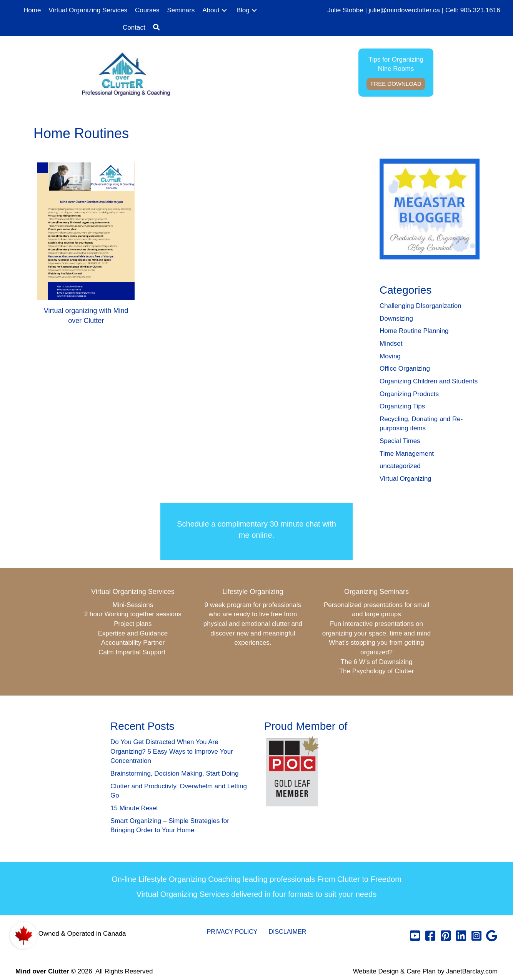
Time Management (407, 454)
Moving (390, 356)
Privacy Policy (232, 932)
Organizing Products (409, 394)
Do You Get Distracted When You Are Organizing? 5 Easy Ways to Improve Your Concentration (172, 751)
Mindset (391, 344)
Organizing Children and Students (429, 381)
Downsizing (396, 319)
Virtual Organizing (406, 479)
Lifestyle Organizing (253, 592)
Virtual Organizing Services (133, 592)
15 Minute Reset (134, 808)
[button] (224, 11)
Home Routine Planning (414, 331)
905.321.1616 (480, 10)
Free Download (396, 84)
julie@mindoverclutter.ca (404, 10)
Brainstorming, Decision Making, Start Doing (175, 773)
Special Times (400, 441)
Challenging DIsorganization (421, 306)
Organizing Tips (402, 406)
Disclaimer (288, 932)
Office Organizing (405, 369)
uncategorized (400, 466)
